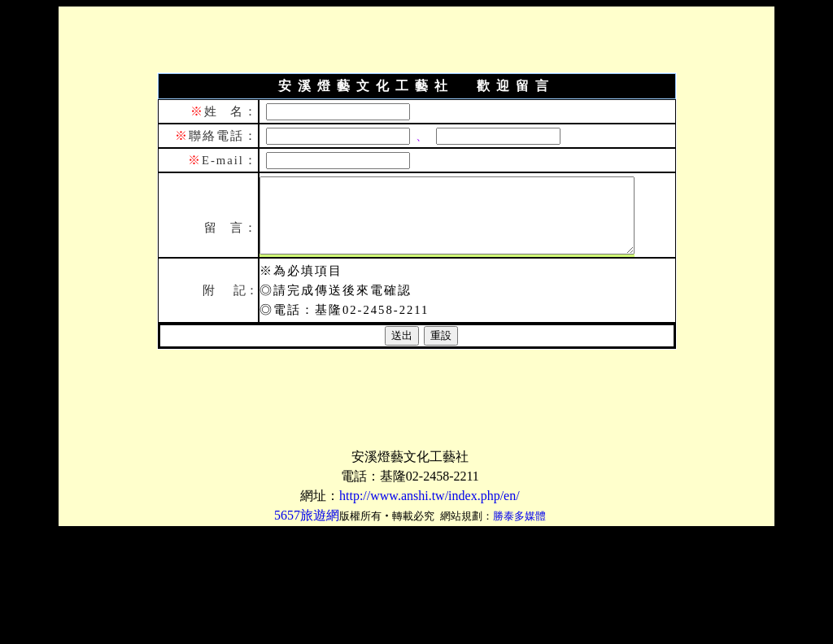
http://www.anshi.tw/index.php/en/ (430, 496)
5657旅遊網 (307, 515)
